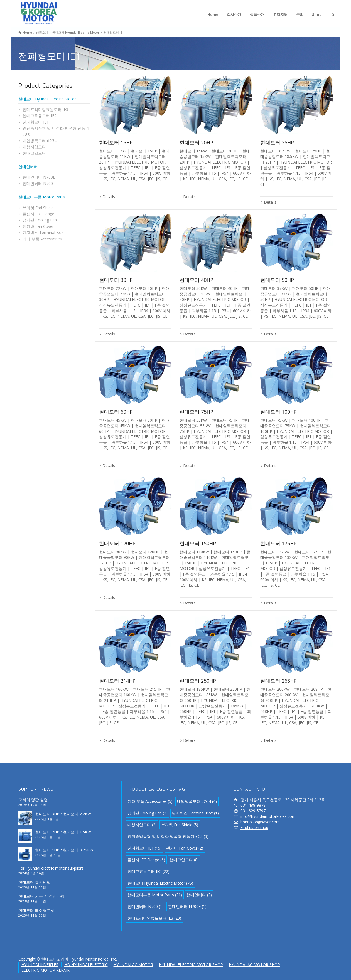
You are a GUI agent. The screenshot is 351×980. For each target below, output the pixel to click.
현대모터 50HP (277, 280)
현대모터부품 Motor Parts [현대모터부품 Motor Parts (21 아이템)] (155, 895)
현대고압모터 (34, 153)
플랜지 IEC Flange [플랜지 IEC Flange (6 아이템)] (146, 860)
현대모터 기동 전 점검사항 (41, 896)
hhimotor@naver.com (260, 822)
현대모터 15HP (116, 142)
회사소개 (234, 14)
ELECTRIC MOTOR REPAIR (46, 970)
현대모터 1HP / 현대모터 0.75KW (64, 850)
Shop (317, 14)
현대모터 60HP (116, 412)
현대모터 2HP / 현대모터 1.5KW (63, 832)
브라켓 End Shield (38, 208)
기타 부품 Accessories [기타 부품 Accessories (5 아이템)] (150, 801)
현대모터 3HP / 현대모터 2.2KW (63, 814)
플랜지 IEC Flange (38, 214)
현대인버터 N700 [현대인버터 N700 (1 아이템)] (146, 906)
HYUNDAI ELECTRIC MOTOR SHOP (191, 965)
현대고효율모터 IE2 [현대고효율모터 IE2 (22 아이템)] (148, 871)
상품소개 (257, 14)
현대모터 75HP (196, 412)
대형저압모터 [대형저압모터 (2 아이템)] (142, 825)
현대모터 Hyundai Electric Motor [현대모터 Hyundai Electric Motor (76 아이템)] (160, 883)
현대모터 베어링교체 (36, 910)
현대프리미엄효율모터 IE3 (45, 109)
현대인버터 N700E (39, 177)
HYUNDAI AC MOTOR (133, 965)
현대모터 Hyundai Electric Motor (47, 99)
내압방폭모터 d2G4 (40, 141)
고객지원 (280, 14)
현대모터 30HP (116, 280)
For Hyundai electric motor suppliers (51, 868)
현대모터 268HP (278, 681)
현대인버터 (28, 166)
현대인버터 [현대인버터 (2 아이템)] (199, 895)
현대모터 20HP (196, 142)
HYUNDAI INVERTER (40, 965)
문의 (300, 14)
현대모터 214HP (117, 681)
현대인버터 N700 (38, 183)
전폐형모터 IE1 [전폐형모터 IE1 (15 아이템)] (145, 848)
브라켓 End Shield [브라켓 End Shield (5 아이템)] (180, 825)
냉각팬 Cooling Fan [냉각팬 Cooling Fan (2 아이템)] (148, 813)
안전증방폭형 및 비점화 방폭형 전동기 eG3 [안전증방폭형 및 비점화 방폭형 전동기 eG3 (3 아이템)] (168, 836)
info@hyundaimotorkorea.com (268, 816)
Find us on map (254, 827)
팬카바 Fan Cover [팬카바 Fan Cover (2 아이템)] (185, 848)
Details (109, 197)
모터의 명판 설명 (33, 800)
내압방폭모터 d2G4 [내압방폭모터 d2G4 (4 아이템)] (197, 801)
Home (213, 14)
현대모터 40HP (196, 280)
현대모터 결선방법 (35, 882)
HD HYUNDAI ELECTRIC (86, 965)
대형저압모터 (34, 147)
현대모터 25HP (277, 142)
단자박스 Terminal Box (43, 232)
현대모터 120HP (117, 543)
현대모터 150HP (198, 543)
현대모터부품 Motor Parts (42, 197)
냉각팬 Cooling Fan (40, 220)
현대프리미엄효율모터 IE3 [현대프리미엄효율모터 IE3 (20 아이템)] (154, 918)
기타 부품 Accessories (42, 239)
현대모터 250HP (198, 681)
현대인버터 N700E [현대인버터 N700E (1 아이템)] (187, 906)
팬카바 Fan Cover (38, 226)
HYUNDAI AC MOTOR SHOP (254, 965)
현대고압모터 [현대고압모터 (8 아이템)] (184, 860)
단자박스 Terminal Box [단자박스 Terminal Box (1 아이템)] (195, 813)
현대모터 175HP (278, 543)
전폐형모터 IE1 (36, 122)
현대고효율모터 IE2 (40, 116)
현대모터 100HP (278, 412)
